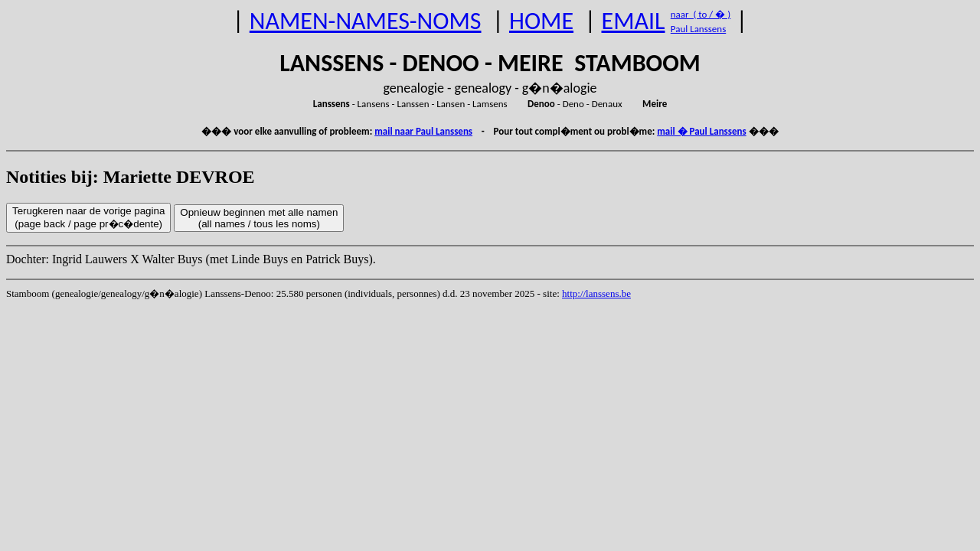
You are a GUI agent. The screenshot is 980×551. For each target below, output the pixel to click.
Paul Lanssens (699, 29)
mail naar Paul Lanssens (423, 131)
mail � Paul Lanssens (701, 131)
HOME (541, 21)
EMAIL (634, 21)
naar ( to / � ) (701, 14)
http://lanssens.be (596, 293)
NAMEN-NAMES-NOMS (366, 21)
